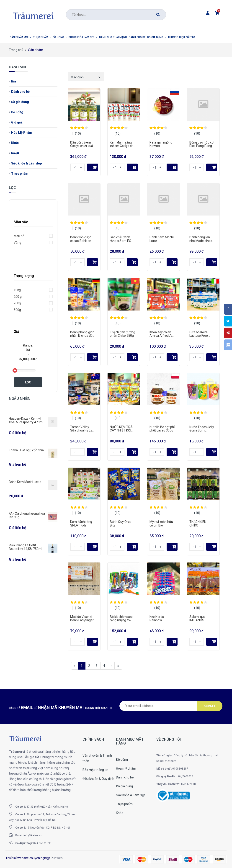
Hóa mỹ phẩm (126, 768)
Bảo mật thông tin (95, 770)
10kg (17, 290)
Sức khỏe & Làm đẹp (26, 163)
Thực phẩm (20, 174)
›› (118, 666)
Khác (15, 143)
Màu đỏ (19, 236)
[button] (21, 37)
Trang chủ (16, 50)
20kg (17, 303)
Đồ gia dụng (20, 102)
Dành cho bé (20, 92)
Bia (14, 81)
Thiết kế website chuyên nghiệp (28, 858)
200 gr (18, 297)
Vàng (17, 243)
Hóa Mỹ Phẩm (22, 133)
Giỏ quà (17, 122)
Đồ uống (17, 112)
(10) (78, 134)
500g (17, 310)
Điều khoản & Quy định (98, 779)
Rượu (15, 153)
